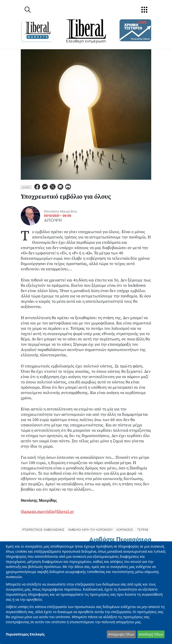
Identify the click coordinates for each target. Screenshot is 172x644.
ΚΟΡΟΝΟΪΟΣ (125, 530)
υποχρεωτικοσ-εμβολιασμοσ (43, 530)
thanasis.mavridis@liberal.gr (47, 512)
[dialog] (86, 593)
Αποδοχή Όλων (151, 634)
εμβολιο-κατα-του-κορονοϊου (90, 530)
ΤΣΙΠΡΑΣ (143, 530)
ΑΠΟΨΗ (53, 220)
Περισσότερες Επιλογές (25, 634)
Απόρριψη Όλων (121, 634)
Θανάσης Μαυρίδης (61, 211)
